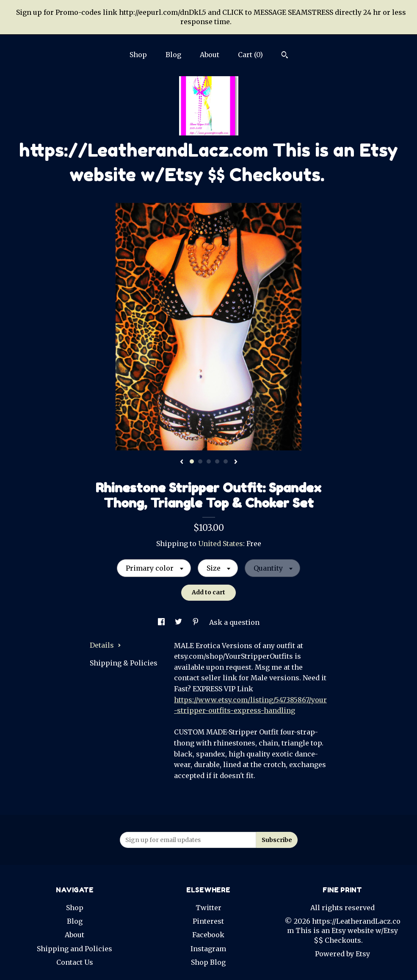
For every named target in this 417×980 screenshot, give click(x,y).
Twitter (208, 908)
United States (221, 544)
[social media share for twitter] (179, 622)
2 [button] (200, 461)
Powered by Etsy (342, 954)
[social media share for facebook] (162, 622)
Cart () (250, 55)
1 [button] (192, 461)
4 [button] (217, 461)
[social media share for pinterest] (196, 622)
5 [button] (226, 461)
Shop (138, 55)
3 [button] (209, 461)
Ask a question (234, 622)
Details (105, 645)
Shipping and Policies (75, 949)
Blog (173, 55)
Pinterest (208, 921)
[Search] (285, 56)
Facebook (208, 935)
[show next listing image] (236, 462)
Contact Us (75, 962)
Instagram (208, 949)
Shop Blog (208, 962)
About (210, 55)
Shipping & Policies (124, 663)
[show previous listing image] (182, 462)
